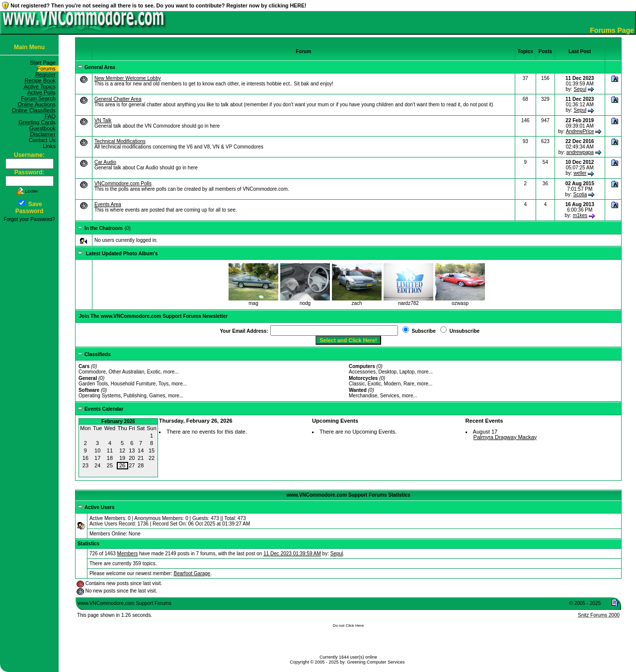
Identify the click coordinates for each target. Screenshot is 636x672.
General (88, 378)
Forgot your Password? (29, 219)
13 (132, 450)
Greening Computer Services (376, 662)
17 (97, 458)
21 (141, 458)
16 (85, 458)
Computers (362, 366)
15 (152, 450)
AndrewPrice (580, 131)
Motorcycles (363, 378)
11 (110, 450)
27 (132, 465)
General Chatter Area (118, 99)
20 (132, 458)
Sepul (580, 89)
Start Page (44, 63)
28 (141, 465)
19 (122, 458)
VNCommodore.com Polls (123, 184)
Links (51, 146)
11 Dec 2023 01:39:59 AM (292, 554)
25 (110, 465)
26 (122, 465)
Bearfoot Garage (192, 573)
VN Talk (103, 120)
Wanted (358, 390)
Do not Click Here (349, 626)
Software (89, 390)
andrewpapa (580, 152)
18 (110, 458)
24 (97, 465)
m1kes (580, 215)
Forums (48, 69)
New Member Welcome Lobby (128, 78)
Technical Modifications (120, 141)
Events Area (108, 204)
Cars (84, 366)
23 (85, 465)
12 (122, 450)
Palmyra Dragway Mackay (505, 437)
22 (152, 458)
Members (128, 554)
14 (141, 450)
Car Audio (105, 162)
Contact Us (43, 140)
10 (97, 450)
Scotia (580, 194)
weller (580, 173)
